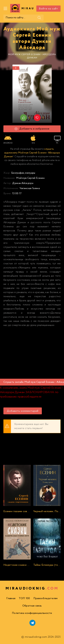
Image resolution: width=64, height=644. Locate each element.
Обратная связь (32, 606)
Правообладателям (46, 598)
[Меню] (5, 9)
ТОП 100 (24, 598)
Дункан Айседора (23, 183)
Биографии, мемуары (23, 173)
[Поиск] (39, 18)
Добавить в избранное (32, 129)
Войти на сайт (48, 9)
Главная (11, 598)
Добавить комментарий (23, 411)
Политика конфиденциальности (32, 613)
